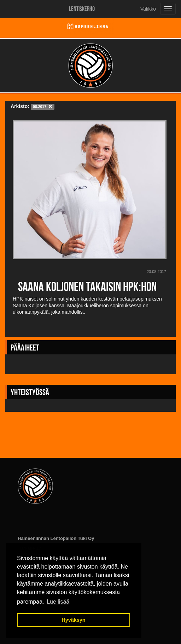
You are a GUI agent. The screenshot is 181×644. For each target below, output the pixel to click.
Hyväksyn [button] (73, 620)
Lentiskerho (82, 9)
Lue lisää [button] (58, 602)
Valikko (148, 9)
